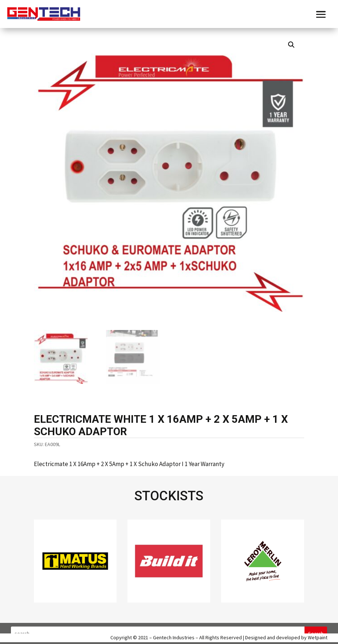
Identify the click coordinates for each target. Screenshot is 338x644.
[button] (291, 45)
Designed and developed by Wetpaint (286, 637)
